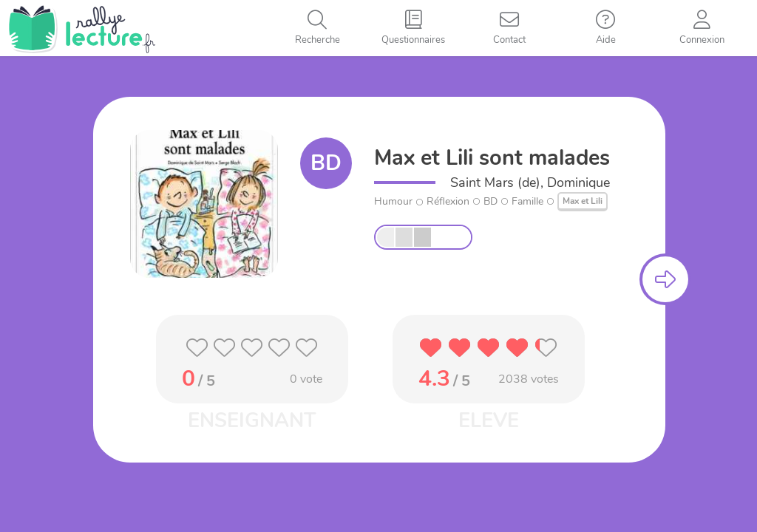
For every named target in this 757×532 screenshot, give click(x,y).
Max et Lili (583, 201)
